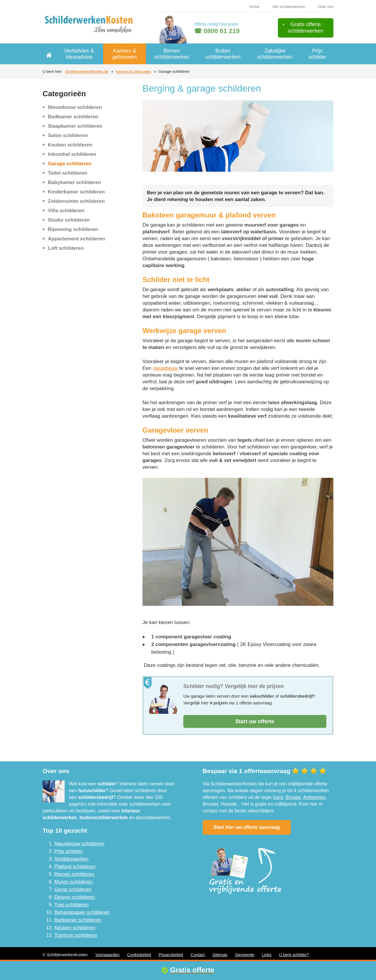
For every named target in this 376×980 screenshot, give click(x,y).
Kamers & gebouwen (125, 54)
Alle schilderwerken (289, 7)
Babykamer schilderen (74, 182)
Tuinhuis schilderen (76, 935)
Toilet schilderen (68, 173)
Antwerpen (314, 797)
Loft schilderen (66, 248)
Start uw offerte (255, 721)
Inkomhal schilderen (72, 154)
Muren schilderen (73, 882)
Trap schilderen (72, 905)
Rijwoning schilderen (73, 229)
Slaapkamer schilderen (75, 126)
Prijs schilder (317, 54)
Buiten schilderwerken (223, 54)
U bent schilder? (294, 955)
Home (254, 7)
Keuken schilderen (70, 145)
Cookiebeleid (139, 955)
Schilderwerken (71, 859)
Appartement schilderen (77, 239)
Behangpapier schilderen (82, 912)
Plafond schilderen (75, 867)
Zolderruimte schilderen (76, 201)
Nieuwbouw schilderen (75, 107)
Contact (198, 955)
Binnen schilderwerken (172, 54)
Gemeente (245, 955)
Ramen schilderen (74, 874)
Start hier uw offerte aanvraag (247, 827)
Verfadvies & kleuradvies (79, 54)
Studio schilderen (69, 220)
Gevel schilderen (73, 889)
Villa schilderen (66, 211)
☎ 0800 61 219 (217, 31)
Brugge (293, 797)
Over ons (326, 7)
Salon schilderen (68, 135)
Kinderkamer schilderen (76, 192)
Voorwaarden (107, 955)
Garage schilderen (70, 164)
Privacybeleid (171, 955)
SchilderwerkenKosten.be (87, 71)
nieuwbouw (165, 368)
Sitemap (220, 955)
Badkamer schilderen (73, 117)
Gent (278, 797)
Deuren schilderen (75, 897)
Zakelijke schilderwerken (275, 54)
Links (267, 955)
